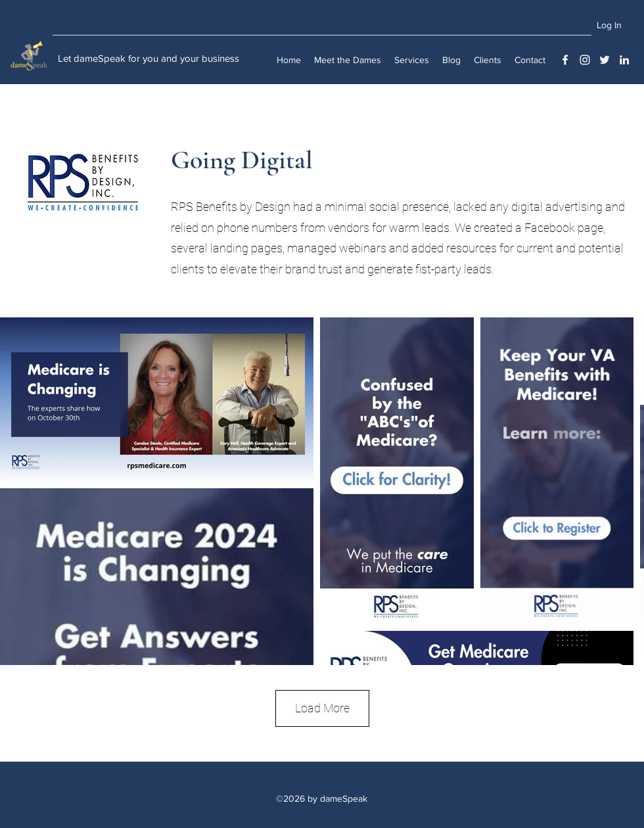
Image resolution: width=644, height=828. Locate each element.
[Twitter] (605, 60)
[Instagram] (585, 60)
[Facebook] (565, 60)
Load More (322, 708)
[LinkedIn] (624, 60)
